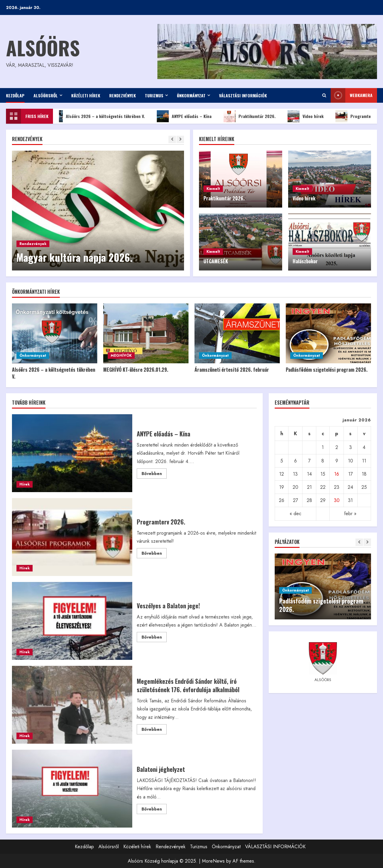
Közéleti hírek (86, 95)
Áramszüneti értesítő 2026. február (232, 370)
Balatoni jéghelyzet (72, 789)
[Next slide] (180, 139)
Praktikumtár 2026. (253, 116)
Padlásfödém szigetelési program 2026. (327, 370)
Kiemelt (213, 189)
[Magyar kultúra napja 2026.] (98, 211)
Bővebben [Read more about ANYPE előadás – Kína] (154, 474)
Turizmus (154, 95)
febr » (350, 514)
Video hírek (309, 116)
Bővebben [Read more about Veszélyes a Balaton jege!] (154, 638)
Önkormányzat (191, 95)
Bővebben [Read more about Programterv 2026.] (154, 554)
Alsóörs (43, 47)
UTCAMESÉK (216, 261)
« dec (295, 514)
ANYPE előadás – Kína (188, 116)
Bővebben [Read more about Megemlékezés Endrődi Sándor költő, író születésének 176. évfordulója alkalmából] (154, 730)
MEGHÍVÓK (121, 356)
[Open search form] (324, 95)
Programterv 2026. (72, 537)
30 (337, 500)
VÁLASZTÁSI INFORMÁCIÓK (243, 95)
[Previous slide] (172, 139)
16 (337, 474)
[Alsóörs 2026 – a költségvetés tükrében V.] (55, 333)
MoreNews (213, 861)
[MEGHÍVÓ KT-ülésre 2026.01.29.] (146, 333)
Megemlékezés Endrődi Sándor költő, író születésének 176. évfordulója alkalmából (72, 705)
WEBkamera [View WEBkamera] (352, 95)
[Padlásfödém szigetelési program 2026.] (328, 333)
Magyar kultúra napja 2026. (75, 257)
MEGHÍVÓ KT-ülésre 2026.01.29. (136, 370)
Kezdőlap (15, 95)
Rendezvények (123, 95)
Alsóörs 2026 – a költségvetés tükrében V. (101, 116)
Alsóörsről (46, 95)
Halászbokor (305, 261)
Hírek (25, 484)
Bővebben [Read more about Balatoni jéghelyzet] (154, 810)
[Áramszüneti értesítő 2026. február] (237, 333)
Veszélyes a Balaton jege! (72, 621)
